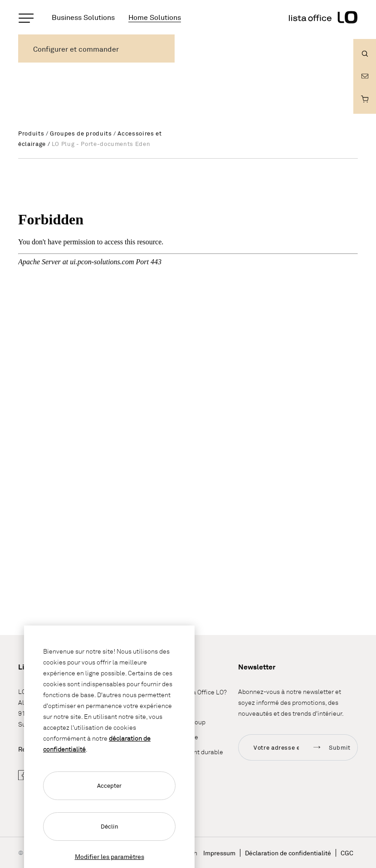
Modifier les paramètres (110, 856)
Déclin (110, 826)
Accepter (109, 786)
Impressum (219, 853)
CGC (347, 853)
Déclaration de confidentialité (288, 853)
